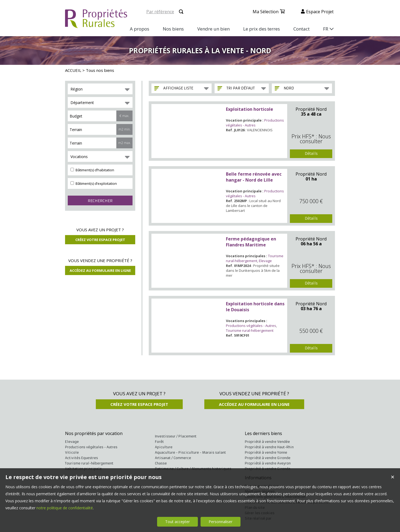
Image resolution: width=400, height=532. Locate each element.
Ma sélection (266, 12)
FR (326, 29)
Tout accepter (177, 522)
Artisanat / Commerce (173, 458)
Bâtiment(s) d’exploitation (94, 183)
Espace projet (320, 12)
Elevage (265, 261)
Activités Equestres (82, 458)
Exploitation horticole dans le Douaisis (255, 307)
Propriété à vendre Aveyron (268, 463)
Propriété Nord (311, 109)
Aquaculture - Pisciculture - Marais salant (190, 452)
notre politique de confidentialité (65, 508)
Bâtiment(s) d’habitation (92, 170)
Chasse (161, 463)
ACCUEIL (73, 70)
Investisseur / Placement (176, 436)
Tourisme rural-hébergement (255, 258)
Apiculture (164, 447)
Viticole (72, 452)
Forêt (159, 442)
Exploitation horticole (250, 109)
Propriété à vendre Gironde (268, 458)
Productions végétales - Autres (255, 123)
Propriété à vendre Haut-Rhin (269, 447)
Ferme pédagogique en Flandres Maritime (251, 242)
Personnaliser (221, 522)
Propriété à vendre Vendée (267, 442)
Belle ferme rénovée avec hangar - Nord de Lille (254, 177)
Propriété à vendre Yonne (266, 452)
